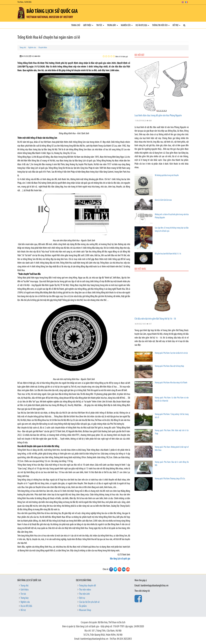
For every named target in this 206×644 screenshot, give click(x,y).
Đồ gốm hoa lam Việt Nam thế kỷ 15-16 (168, 254)
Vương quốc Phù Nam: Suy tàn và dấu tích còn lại (171, 353)
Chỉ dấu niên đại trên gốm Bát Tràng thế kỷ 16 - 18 (155, 319)
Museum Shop (85, 610)
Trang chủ (76, 25)
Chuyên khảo (43, 48)
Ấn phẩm (83, 606)
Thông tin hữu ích (161, 25)
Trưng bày (112, 25)
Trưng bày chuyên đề (88, 586)
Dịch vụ (82, 598)
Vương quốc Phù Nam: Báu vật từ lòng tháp (169, 366)
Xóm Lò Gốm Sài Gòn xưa (163, 200)
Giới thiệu (88, 25)
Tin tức (100, 25)
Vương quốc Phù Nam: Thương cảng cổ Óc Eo (170, 479)
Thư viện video (85, 590)
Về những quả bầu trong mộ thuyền (167, 175)
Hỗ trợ (176, 25)
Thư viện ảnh (84, 594)
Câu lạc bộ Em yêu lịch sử (89, 602)
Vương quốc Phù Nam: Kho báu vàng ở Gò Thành (171, 383)
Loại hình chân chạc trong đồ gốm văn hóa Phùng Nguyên (158, 116)
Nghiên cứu (127, 25)
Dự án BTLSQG (142, 25)
